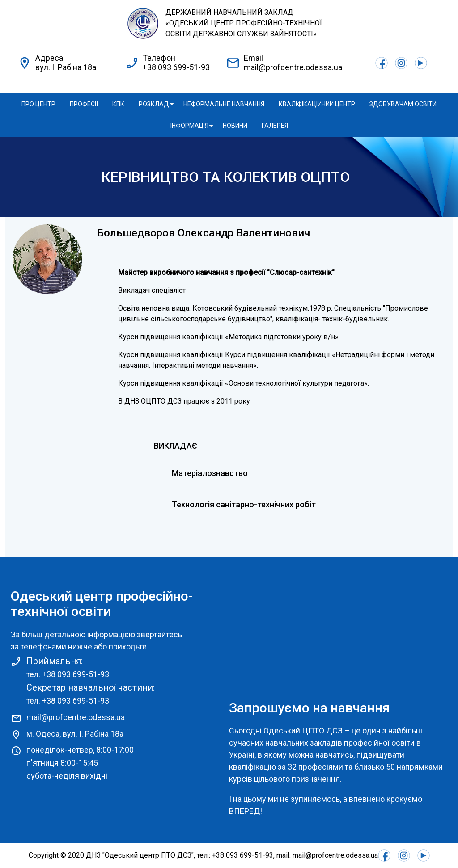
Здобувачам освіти (403, 104)
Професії (84, 104)
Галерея (275, 126)
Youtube (421, 63)
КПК (118, 104)
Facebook (382, 63)
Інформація (189, 126)
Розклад (154, 104)
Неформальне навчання (224, 104)
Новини (235, 126)
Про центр (38, 104)
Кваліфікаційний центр (317, 104)
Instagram (401, 63)
